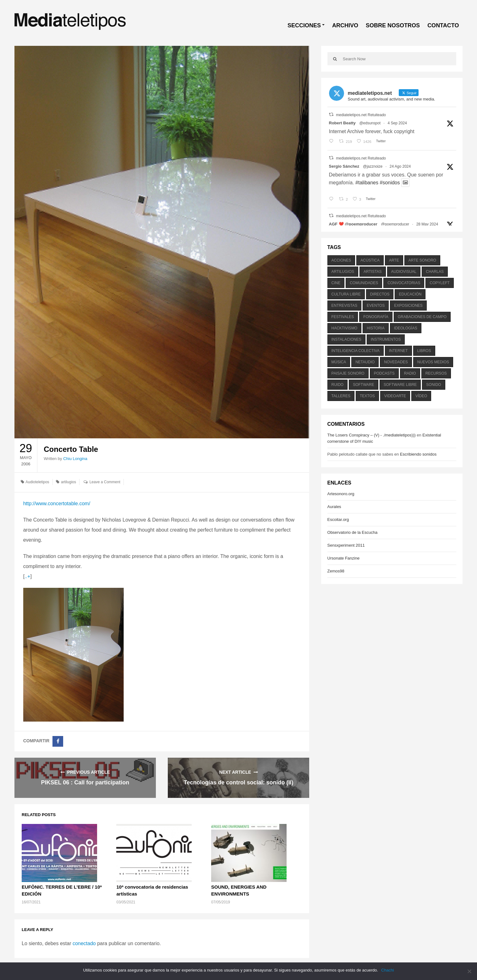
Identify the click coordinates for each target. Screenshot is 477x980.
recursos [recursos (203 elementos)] (436, 373)
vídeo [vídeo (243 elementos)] (421, 396)
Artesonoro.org (341, 494)
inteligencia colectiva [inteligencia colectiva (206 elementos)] (356, 351)
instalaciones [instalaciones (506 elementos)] (346, 339)
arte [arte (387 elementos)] (394, 260)
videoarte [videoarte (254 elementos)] (395, 396)
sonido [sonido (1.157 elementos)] (433, 385)
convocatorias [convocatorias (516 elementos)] (404, 283)
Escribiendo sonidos (418, 454)
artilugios (69, 482)
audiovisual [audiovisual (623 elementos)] (404, 272)
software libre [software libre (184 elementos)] (400, 385)
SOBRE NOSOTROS (393, 25)
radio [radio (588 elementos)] (410, 373)
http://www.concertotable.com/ (57, 504)
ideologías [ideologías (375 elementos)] (406, 328)
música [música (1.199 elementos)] (339, 362)
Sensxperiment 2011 (346, 545)
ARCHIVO (345, 25)
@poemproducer (395, 224)
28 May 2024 (427, 224)
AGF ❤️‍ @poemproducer (353, 224)
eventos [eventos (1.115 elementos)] (376, 306)
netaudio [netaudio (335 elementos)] (365, 362)
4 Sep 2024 (397, 123)
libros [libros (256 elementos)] (424, 351)
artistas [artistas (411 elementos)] (373, 272)
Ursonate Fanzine (344, 558)
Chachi (387, 970)
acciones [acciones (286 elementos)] (341, 260)
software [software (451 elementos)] (364, 385)
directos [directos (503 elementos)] (380, 294)
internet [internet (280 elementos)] (398, 351)
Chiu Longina (75, 459)
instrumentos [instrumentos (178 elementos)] (386, 339)
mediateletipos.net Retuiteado (361, 115)
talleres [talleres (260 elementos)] (341, 396)
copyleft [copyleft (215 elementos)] (439, 283)
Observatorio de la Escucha (353, 532)
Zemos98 (336, 571)
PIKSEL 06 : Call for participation (85, 782)
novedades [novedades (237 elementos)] (396, 362)
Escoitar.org (338, 520)
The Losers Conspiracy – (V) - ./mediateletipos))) (372, 435)
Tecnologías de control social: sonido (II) (239, 782)
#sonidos (390, 183)
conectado (84, 943)
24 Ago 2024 (400, 166)
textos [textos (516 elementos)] (367, 396)
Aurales (334, 507)
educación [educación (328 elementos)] (410, 294)
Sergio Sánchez (344, 166)
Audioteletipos (37, 482)
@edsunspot (370, 123)
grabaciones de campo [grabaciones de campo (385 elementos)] (422, 317)
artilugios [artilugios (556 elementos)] (343, 272)
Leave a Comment (105, 482)
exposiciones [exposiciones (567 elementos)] (408, 306)
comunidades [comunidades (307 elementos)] (364, 283)
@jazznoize (373, 166)
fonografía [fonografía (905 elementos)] (376, 317)
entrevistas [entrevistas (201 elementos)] (344, 306)
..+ (27, 576)
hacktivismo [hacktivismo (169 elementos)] (345, 328)
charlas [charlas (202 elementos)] (435, 272)
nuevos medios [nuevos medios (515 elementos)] (433, 362)
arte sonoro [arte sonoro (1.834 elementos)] (422, 260)
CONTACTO (443, 25)
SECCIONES (304, 25)
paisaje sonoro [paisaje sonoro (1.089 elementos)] (348, 373)
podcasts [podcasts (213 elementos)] (384, 373)
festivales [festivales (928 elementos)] (343, 317)
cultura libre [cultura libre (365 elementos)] (346, 294)
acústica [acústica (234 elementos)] (370, 260)
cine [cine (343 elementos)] (336, 283)
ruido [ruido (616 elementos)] (338, 385)
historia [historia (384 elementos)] (376, 328)
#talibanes (367, 183)
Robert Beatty (342, 123)
